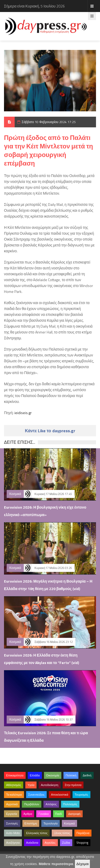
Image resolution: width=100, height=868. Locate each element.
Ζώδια (66, 843)
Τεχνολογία (51, 823)
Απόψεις (51, 804)
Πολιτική (71, 775)
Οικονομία (53, 775)
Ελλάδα (35, 775)
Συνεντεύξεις (37, 795)
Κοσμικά (15, 494)
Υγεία (31, 785)
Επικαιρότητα (15, 775)
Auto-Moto (13, 833)
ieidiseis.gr (23, 413)
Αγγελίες (50, 843)
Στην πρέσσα (73, 785)
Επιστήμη (31, 823)
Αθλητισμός (14, 785)
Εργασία (12, 814)
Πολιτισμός (70, 804)
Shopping (82, 843)
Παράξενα (83, 833)
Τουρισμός (81, 795)
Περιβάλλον (32, 804)
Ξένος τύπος (62, 833)
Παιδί (59, 814)
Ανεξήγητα (13, 843)
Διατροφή (74, 814)
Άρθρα (28, 814)
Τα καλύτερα (14, 795)
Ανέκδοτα (32, 843)
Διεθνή (87, 775)
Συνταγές (12, 823)
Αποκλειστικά (60, 795)
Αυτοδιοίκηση (49, 785)
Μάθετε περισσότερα (56, 864)
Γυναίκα (43, 814)
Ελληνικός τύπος (37, 833)
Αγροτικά (12, 804)
